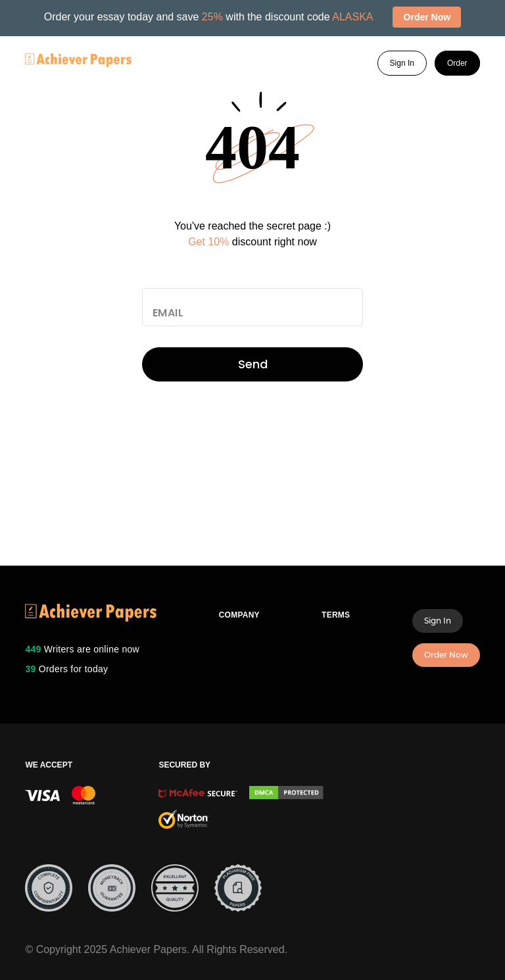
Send (253, 364)
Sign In (402, 63)
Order (457, 63)
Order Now (446, 655)
